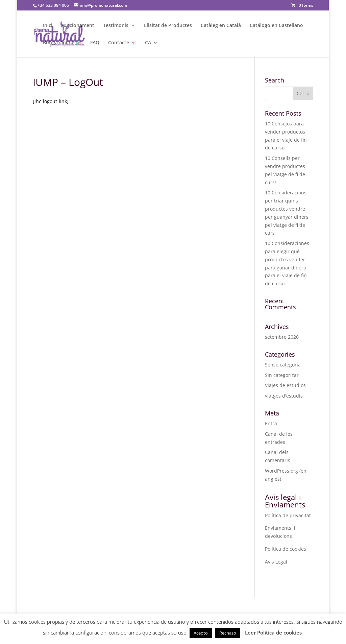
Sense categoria (283, 365)
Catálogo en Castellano (276, 26)
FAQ (95, 43)
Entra (271, 423)
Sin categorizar (282, 375)
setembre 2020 (282, 337)
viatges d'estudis (284, 396)
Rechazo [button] (228, 633)
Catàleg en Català (221, 26)
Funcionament (78, 26)
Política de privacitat (288, 515)
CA (148, 43)
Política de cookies (286, 549)
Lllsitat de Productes (168, 26)
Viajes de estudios (285, 385)
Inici (48, 26)
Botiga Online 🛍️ (62, 43)
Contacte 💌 (122, 43)
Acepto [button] (201, 633)
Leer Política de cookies (273, 633)
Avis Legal (276, 562)
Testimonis (116, 26)
